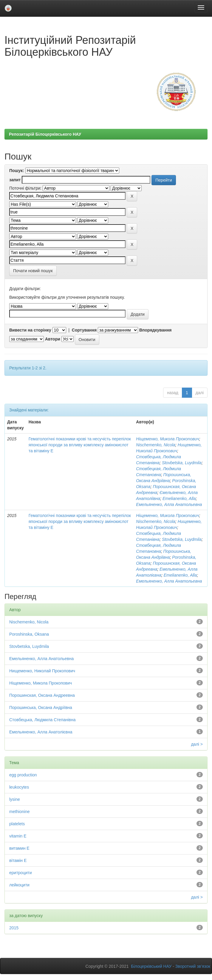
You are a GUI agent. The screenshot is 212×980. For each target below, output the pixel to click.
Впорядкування (155, 330)
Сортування (84, 330)
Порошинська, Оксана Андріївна (41, 707)
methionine (20, 812)
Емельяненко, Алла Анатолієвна (41, 732)
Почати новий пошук (33, 271)
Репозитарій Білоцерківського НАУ (45, 134)
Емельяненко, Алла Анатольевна (169, 504)
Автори (53, 339)
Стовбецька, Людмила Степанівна (42, 720)
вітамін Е (18, 860)
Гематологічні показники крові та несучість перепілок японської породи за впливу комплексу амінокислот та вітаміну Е (80, 445)
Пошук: (17, 171)
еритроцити (20, 873)
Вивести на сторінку (30, 330)
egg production (23, 775)
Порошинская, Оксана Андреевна (42, 695)
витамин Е (19, 848)
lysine (15, 799)
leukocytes (19, 787)
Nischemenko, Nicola (156, 445)
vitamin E (18, 836)
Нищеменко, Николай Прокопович (42, 671)
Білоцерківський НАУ (151, 966)
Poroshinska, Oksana (29, 634)
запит (15, 180)
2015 (14, 928)
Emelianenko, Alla (179, 498)
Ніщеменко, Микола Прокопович (167, 439)
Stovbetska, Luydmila (182, 463)
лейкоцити (19, 885)
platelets (17, 824)
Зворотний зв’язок (193, 966)
